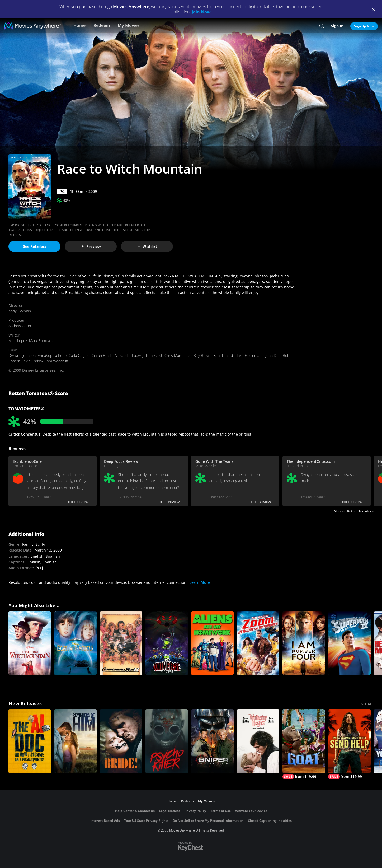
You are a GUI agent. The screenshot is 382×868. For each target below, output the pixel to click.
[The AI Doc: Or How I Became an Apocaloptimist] (30, 741)
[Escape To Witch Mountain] (75, 643)
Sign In (337, 26)
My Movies (129, 25)
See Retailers (35, 246)
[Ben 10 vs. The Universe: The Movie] (167, 643)
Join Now (201, 12)
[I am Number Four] (304, 643)
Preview (91, 246)
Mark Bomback (41, 341)
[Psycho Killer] (167, 741)
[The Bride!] (121, 741)
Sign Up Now (364, 26)
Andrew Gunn (20, 326)
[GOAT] (304, 744)
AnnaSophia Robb (52, 355)
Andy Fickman (20, 311)
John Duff (273, 355)
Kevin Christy (32, 361)
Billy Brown (202, 355)
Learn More (200, 582)
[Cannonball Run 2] (121, 643)
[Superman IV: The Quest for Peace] (349, 643)
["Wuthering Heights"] (258, 741)
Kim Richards (224, 355)
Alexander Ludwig (129, 355)
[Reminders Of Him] (75, 741)
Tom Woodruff (56, 361)
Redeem (102, 25)
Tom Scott (154, 355)
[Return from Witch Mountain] (30, 643)
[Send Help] (349, 744)
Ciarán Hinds (102, 355)
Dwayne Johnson (22, 355)
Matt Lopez (18, 341)
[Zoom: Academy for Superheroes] (258, 643)
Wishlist (147, 246)
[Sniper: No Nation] (212, 741)
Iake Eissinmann (250, 355)
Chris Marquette (178, 355)
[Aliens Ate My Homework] (212, 643)
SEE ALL (367, 704)
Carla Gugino (79, 355)
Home (79, 25)
